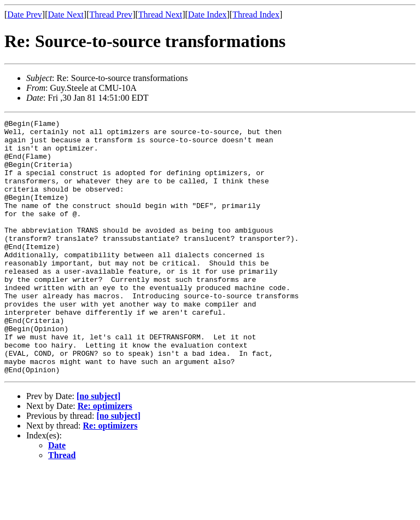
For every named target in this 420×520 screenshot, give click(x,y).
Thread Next (160, 15)
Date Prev (25, 15)
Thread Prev (111, 15)
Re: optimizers (105, 457)
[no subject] (98, 447)
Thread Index (256, 15)
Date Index (208, 15)
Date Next (66, 15)
